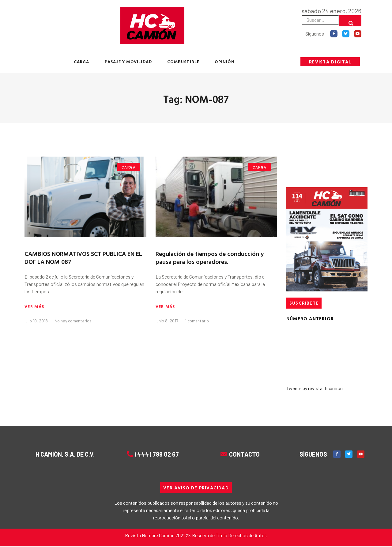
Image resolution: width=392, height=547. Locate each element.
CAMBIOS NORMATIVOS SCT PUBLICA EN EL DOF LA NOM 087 (83, 257)
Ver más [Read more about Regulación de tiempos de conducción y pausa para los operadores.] (165, 307)
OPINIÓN (224, 61)
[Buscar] (350, 21)
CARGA (82, 61)
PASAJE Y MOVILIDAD (128, 61)
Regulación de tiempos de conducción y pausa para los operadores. (210, 257)
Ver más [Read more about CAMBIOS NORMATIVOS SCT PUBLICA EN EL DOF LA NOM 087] (34, 307)
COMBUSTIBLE (183, 61)
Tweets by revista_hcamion (315, 388)
